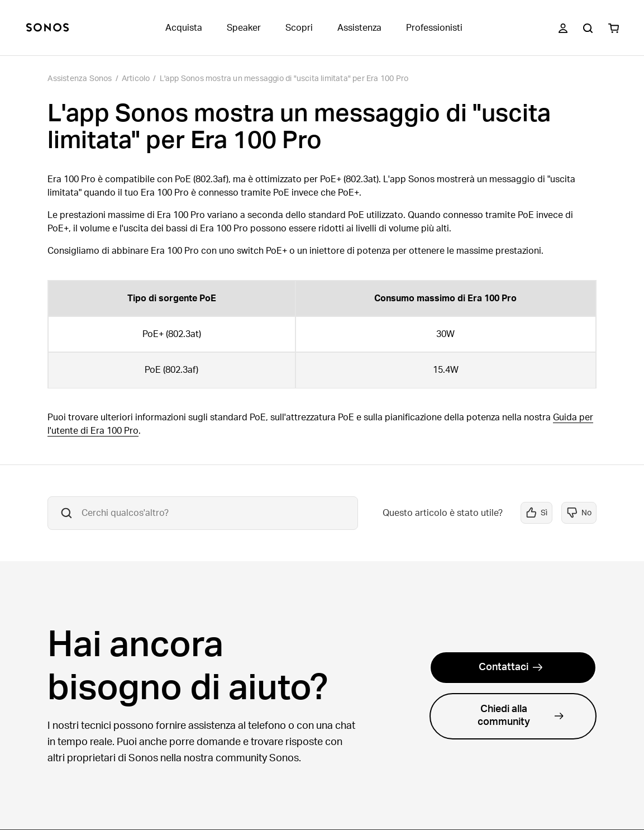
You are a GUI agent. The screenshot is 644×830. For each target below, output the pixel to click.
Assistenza (359, 28)
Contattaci (511, 667)
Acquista (184, 28)
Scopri (299, 28)
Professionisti (434, 28)
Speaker (244, 28)
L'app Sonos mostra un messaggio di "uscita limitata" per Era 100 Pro (284, 79)
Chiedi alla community (521, 716)
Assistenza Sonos (80, 79)
